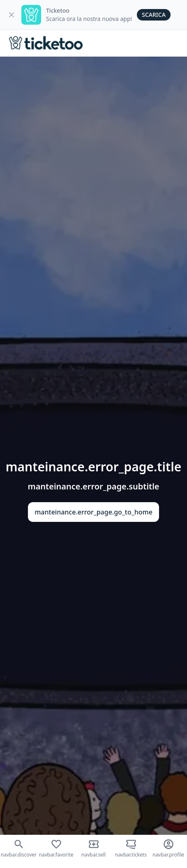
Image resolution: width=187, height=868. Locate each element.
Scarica (154, 15)
